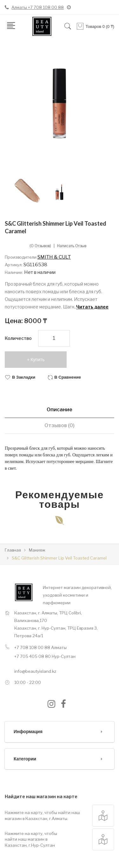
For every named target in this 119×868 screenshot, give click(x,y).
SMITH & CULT (54, 257)
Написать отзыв (72, 246)
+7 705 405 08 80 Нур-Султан (45, 656)
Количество (18, 338)
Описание (60, 410)
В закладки (24, 377)
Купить (37, 360)
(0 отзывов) (40, 246)
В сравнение (68, 377)
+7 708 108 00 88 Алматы (40, 647)
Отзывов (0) (60, 425)
